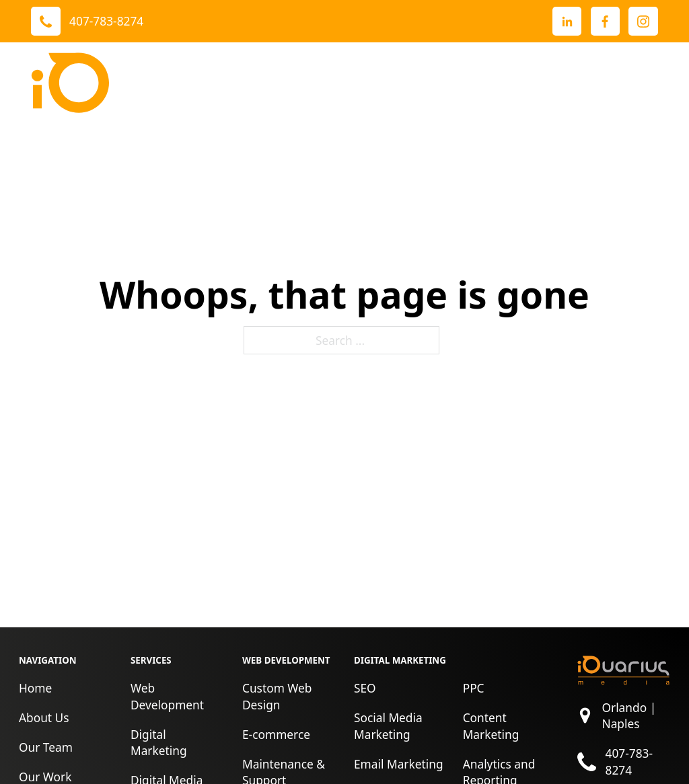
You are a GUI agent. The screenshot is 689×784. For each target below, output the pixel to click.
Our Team (46, 747)
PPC (474, 688)
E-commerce (276, 734)
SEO (365, 688)
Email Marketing (399, 764)
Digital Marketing (159, 743)
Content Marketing (491, 726)
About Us (44, 717)
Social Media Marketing (388, 726)
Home (35, 688)
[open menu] (645, 83)
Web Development (167, 696)
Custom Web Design (277, 696)
